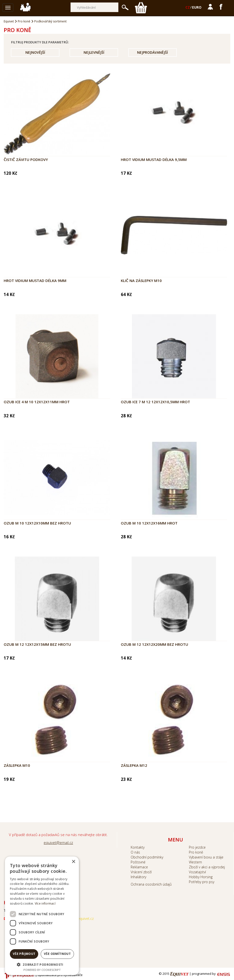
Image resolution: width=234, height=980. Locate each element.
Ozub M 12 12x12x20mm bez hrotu (154, 644)
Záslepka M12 (134, 765)
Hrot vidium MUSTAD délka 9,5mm (154, 159)
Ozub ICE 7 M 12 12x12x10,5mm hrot (155, 402)
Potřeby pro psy (202, 882)
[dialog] (42, 916)
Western (195, 862)
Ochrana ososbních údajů (151, 884)
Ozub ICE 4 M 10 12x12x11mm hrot (37, 402)
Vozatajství (197, 872)
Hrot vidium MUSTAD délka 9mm (35, 280)
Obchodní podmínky (147, 857)
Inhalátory (138, 877)
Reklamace (139, 867)
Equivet (9, 21)
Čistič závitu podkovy (26, 159)
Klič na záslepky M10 (141, 280)
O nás (135, 852)
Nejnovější (35, 52)
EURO (197, 7)
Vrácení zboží (141, 872)
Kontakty (138, 847)
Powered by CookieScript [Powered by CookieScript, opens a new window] (42, 970)
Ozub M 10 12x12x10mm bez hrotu (37, 523)
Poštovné (138, 862)
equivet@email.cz (58, 842)
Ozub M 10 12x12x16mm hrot (149, 523)
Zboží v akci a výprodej (207, 867)
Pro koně (24, 21)
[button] (42, 964)
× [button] (73, 862)
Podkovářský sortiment (50, 21)
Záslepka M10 (17, 765)
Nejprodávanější (153, 52)
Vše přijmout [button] (24, 954)
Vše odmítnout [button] (57, 954)
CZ (188, 7)
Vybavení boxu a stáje (206, 857)
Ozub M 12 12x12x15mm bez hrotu (37, 644)
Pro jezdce (197, 847)
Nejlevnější (94, 52)
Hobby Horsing (201, 877)
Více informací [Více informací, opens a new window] (45, 903)
